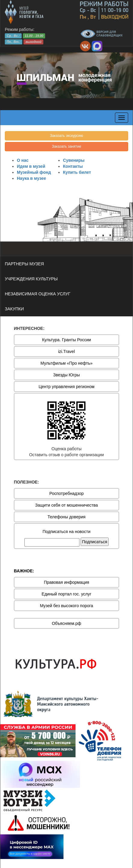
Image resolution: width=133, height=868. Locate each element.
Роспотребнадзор (66, 493)
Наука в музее (31, 178)
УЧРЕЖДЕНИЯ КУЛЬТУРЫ (31, 279)
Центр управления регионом (66, 387)
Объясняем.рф (66, 623)
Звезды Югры (67, 375)
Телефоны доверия (66, 517)
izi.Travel (66, 351)
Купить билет (77, 172)
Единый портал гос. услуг (66, 594)
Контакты (73, 166)
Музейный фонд (34, 172)
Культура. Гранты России (67, 340)
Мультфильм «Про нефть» (66, 363)
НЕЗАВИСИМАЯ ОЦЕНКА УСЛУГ (38, 294)
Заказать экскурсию (66, 136)
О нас (23, 160)
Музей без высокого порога (67, 606)
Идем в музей (31, 166)
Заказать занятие (66, 146)
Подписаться (95, 542)
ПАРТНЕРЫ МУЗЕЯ (24, 264)
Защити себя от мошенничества (67, 505)
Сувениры (74, 160)
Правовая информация (67, 582)
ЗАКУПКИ (14, 309)
